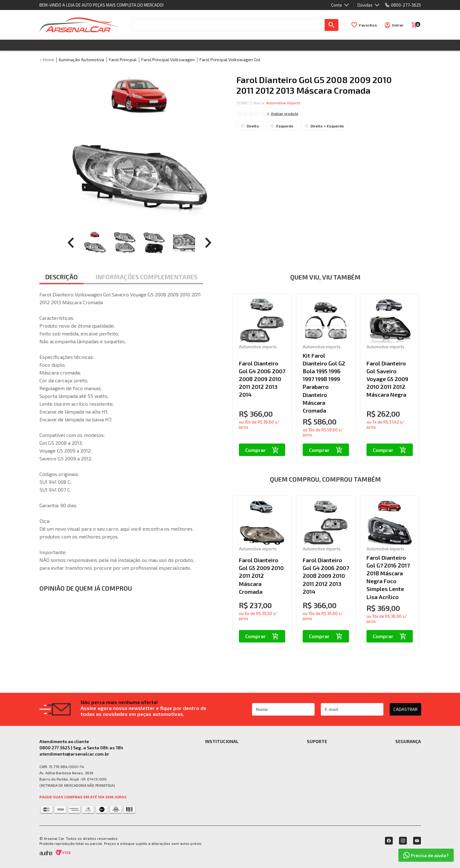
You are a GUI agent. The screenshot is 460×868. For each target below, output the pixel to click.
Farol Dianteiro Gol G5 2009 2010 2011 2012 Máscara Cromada (261, 576)
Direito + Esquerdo (327, 126)
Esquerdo (285, 126)
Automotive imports (283, 103)
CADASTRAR (405, 709)
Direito (253, 126)
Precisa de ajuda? (426, 855)
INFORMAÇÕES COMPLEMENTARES (146, 277)
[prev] (71, 243)
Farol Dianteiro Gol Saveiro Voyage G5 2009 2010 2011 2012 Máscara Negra (387, 379)
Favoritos (368, 25)
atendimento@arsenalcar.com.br (74, 754)
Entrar (398, 25)
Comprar (262, 450)
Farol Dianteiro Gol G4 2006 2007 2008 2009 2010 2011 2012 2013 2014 (262, 379)
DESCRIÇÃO (61, 277)
